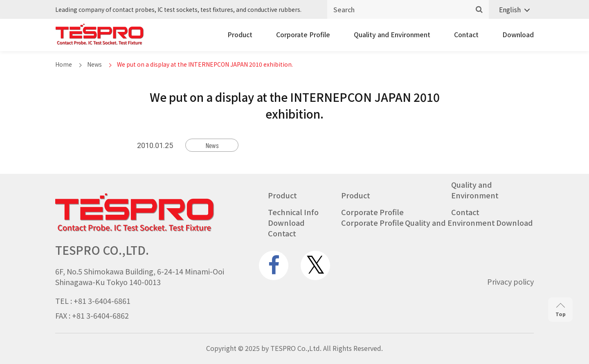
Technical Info (293, 212)
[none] (511, 10)
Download (518, 34)
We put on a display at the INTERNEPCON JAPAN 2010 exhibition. (205, 64)
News (94, 64)
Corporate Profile (303, 34)
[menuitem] (511, 10)
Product (240, 34)
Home (64, 64)
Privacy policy (510, 281)
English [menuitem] (510, 9)
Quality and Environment (392, 34)
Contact (466, 34)
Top (561, 310)
